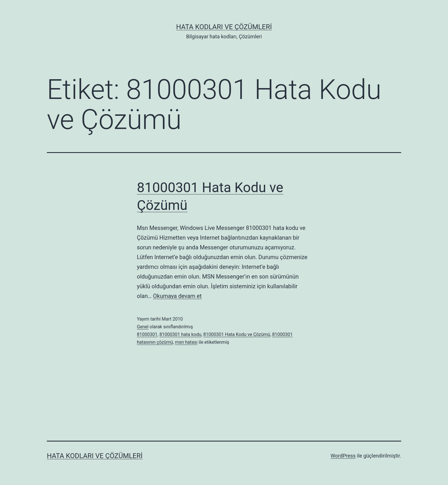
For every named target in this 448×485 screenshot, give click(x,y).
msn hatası (186, 342)
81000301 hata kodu (180, 334)
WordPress (343, 456)
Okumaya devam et (177, 296)
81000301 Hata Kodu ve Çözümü (237, 334)
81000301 (147, 334)
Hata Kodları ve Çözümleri (224, 27)
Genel (143, 327)
